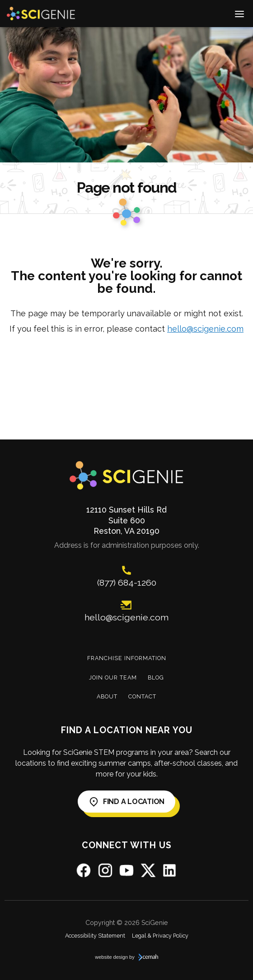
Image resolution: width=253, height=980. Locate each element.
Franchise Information (127, 658)
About (107, 696)
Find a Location (126, 802)
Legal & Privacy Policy (160, 936)
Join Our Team (113, 677)
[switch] (239, 14)
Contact (142, 696)
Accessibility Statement (95, 936)
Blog (156, 677)
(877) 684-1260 (127, 583)
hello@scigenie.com (205, 329)
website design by (126, 957)
